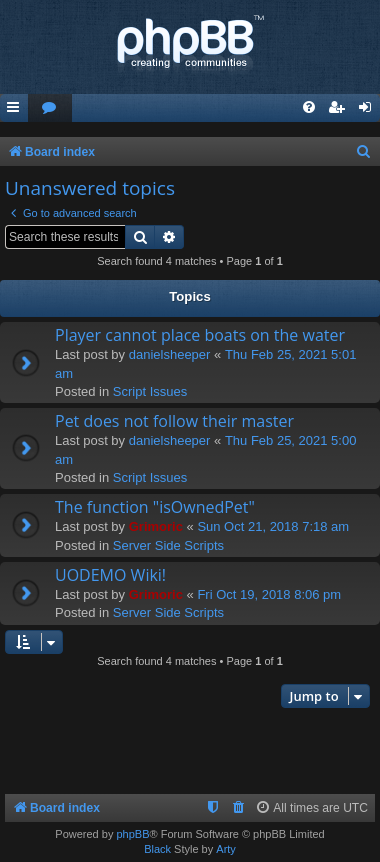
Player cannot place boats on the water (200, 335)
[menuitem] (50, 108)
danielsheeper (170, 354)
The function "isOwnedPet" (155, 507)
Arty (226, 849)
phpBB (132, 834)
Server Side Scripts (168, 545)
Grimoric (156, 526)
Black (157, 849)
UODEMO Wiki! (110, 575)
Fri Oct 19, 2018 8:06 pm (269, 594)
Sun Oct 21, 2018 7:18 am (273, 526)
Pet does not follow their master (174, 421)
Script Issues (150, 391)
